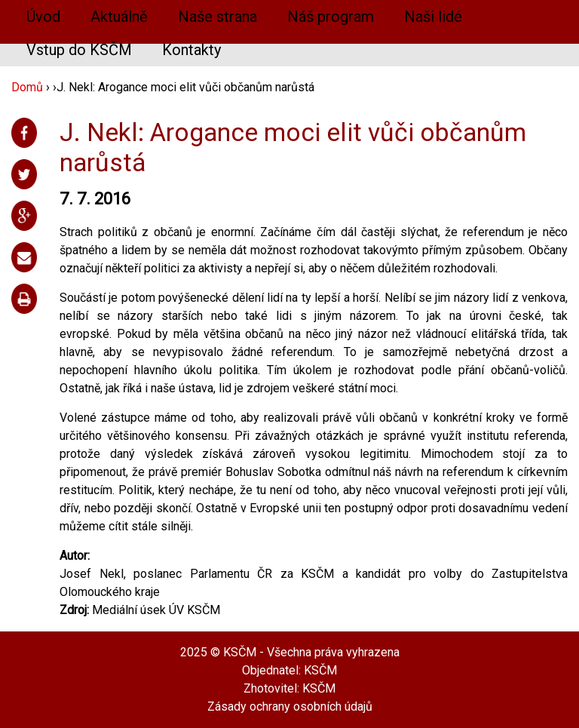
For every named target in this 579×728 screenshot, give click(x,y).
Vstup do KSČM (79, 50)
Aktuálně (119, 17)
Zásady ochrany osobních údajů (290, 706)
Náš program (331, 17)
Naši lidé (433, 17)
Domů (27, 87)
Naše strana (218, 17)
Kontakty (191, 50)
